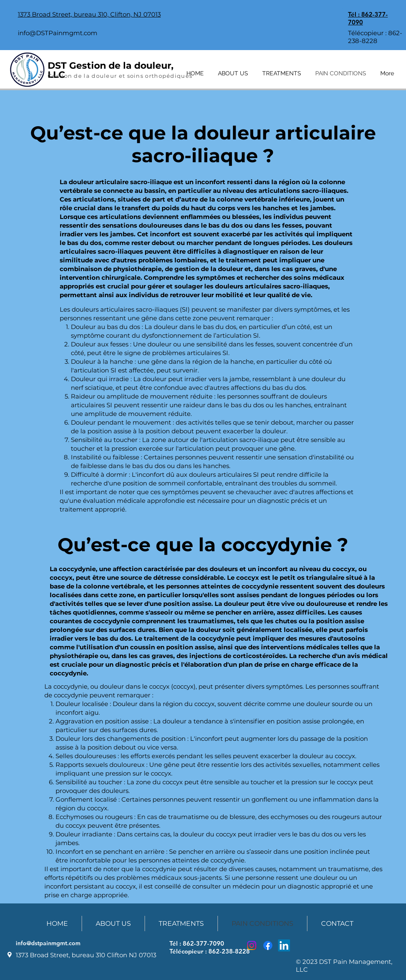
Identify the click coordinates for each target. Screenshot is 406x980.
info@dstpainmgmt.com (48, 943)
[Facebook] (268, 945)
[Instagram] (252, 945)
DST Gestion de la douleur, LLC (111, 70)
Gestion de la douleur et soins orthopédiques (120, 76)
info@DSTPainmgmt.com (58, 33)
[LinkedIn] (284, 945)
